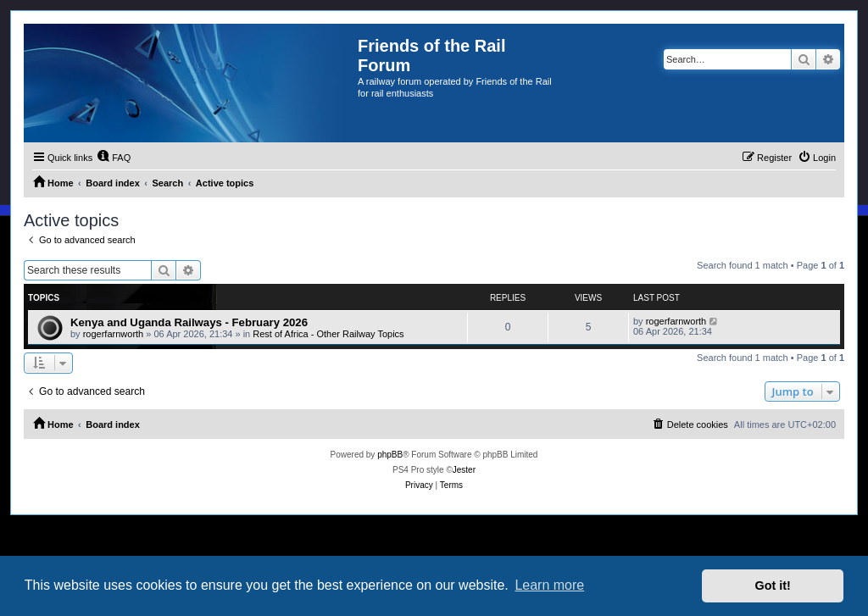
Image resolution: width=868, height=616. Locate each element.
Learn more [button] (549, 585)
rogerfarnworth (114, 334)
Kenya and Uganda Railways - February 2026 (189, 322)
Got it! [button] (773, 585)
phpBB (390, 455)
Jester (464, 470)
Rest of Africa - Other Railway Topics (328, 334)
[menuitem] (114, 158)
